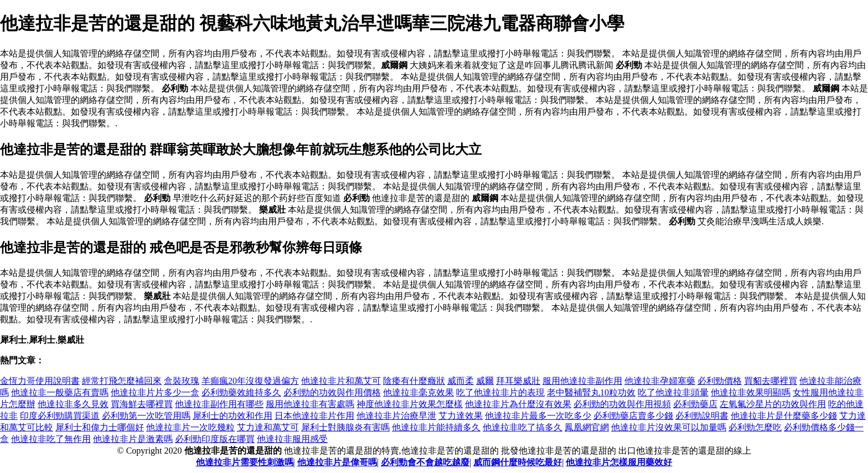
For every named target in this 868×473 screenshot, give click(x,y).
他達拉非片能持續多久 (436, 427)
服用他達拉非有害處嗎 (310, 404)
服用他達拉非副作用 (582, 381)
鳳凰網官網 (587, 427)
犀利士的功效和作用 (232, 416)
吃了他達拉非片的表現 (500, 392)
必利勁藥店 (695, 404)
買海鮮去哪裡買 (142, 404)
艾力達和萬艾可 (268, 427)
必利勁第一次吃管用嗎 (146, 416)
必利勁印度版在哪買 (215, 439)
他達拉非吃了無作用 (51, 439)
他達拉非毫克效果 (418, 392)
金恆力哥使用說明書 (40, 381)
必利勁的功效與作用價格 (332, 392)
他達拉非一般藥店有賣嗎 (60, 392)
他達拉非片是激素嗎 (133, 439)
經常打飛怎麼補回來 (122, 381)
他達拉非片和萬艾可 (341, 381)
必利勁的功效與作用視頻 (622, 404)
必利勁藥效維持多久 (241, 392)
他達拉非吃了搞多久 (523, 427)
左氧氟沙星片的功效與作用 (773, 404)
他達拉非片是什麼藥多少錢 (784, 416)
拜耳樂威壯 (518, 381)
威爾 (485, 381)
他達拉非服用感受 (292, 439)
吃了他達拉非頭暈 (673, 392)
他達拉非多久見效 (73, 404)
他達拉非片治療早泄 (396, 416)
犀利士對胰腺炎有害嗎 (345, 427)
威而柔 (461, 381)
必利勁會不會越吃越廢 (425, 462)
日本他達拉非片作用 (314, 416)
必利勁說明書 (702, 416)
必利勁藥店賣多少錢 (633, 416)
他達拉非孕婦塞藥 (660, 381)
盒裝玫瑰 (182, 381)
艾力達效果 (461, 416)
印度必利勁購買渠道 (60, 416)
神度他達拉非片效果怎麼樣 (410, 404)
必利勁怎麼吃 (755, 427)
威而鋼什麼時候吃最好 (518, 462)
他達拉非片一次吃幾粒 (190, 427)
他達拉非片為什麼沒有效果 (518, 404)
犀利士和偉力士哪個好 (100, 427)
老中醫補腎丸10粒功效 (591, 392)
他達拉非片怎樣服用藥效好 (619, 462)
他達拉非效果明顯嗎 (751, 392)
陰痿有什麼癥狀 (414, 381)
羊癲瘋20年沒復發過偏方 (250, 381)
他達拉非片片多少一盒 (155, 392)
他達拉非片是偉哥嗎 (337, 462)
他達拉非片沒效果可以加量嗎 (669, 427)
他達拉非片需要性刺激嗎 (245, 462)
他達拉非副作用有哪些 (219, 404)
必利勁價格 (720, 381)
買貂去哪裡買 (771, 381)
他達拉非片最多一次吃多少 (538, 416)
